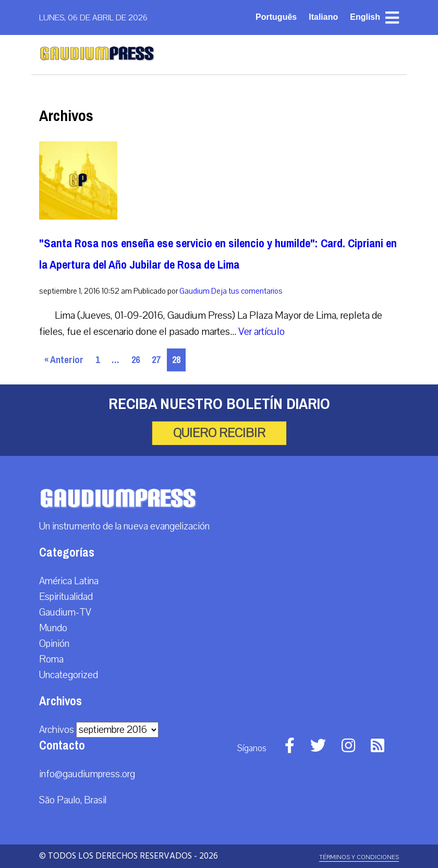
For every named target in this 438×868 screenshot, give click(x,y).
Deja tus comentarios (247, 291)
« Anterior (64, 360)
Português (276, 17)
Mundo (53, 628)
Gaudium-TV (65, 612)
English (365, 17)
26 (136, 360)
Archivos (57, 730)
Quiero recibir (219, 433)
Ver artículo (261, 331)
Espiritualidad (66, 597)
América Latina (69, 581)
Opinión (54, 644)
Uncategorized (69, 675)
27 (156, 360)
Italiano (323, 17)
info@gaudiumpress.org (87, 774)
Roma (51, 659)
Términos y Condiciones (359, 857)
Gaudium (194, 291)
